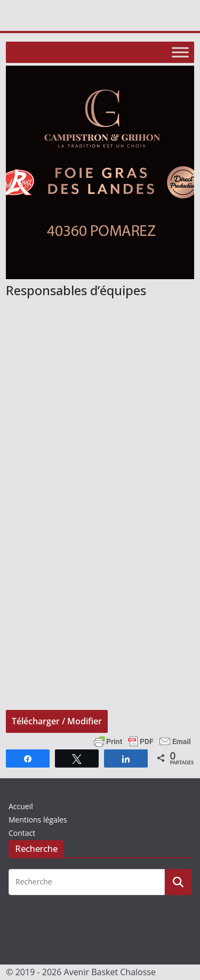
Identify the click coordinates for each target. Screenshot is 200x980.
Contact (22, 833)
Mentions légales (38, 820)
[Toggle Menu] (180, 52)
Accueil (21, 806)
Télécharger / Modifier (57, 721)
